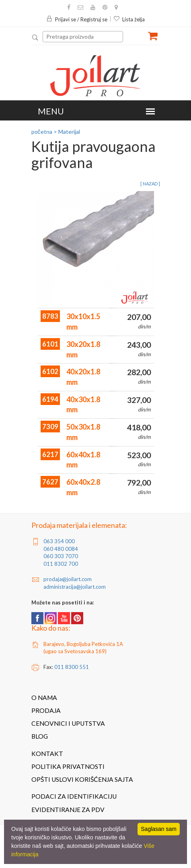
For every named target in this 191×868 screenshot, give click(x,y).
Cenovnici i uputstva (68, 723)
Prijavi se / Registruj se (77, 19)
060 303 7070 (61, 556)
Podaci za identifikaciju (74, 796)
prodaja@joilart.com (68, 579)
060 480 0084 (61, 549)
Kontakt (47, 754)
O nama (44, 698)
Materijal (69, 132)
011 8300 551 (72, 667)
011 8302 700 (61, 564)
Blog (40, 736)
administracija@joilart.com (75, 587)
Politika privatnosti (68, 766)
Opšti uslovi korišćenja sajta (82, 779)
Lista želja (129, 19)
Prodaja (46, 710)
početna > (44, 132)
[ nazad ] (150, 184)
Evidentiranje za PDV (68, 810)
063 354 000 (59, 541)
